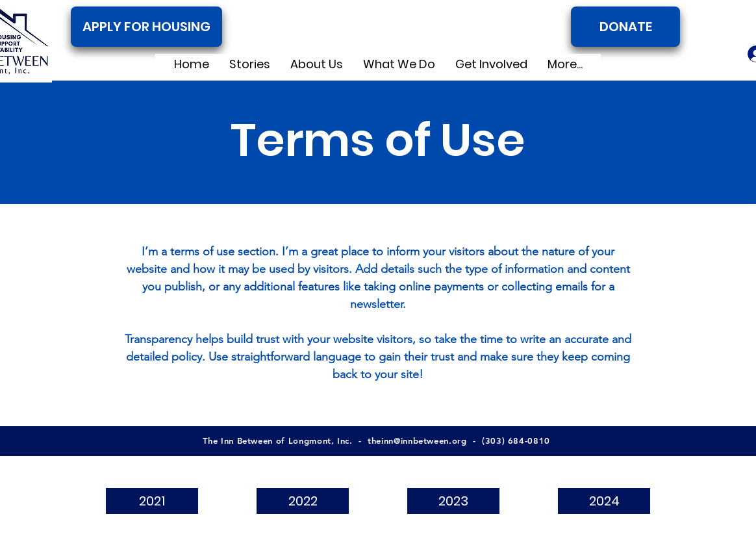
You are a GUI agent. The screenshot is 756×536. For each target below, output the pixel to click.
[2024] (604, 501)
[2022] (303, 501)
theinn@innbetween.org (417, 440)
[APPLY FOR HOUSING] (146, 27)
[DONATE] (625, 27)
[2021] (152, 501)
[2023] (453, 501)
